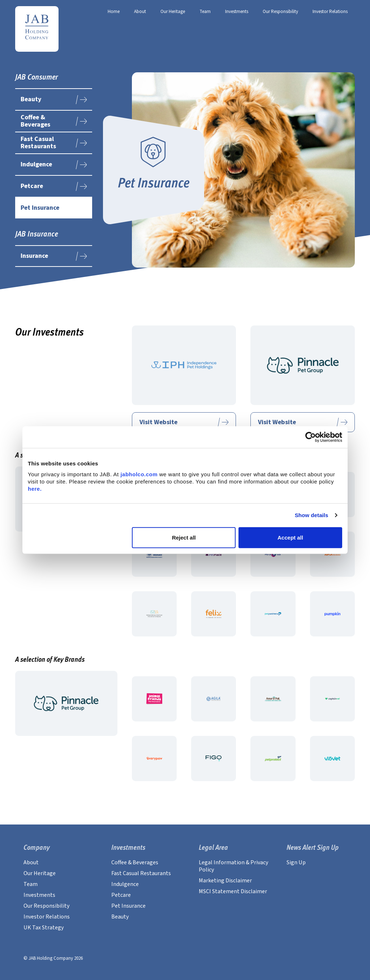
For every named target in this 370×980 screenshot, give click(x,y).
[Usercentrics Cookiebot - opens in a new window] (311, 437)
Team (31, 884)
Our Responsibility (46, 906)
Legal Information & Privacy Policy (233, 866)
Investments (39, 895)
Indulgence (54, 165)
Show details (312, 515)
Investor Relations (47, 917)
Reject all (184, 537)
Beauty (54, 99)
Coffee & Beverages (54, 121)
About (31, 862)
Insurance (54, 256)
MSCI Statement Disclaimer (233, 891)
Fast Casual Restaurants (54, 143)
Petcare (54, 186)
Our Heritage (40, 873)
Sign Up (296, 862)
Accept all (290, 537)
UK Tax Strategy (44, 928)
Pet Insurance (54, 208)
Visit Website (184, 422)
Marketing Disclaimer (225, 881)
